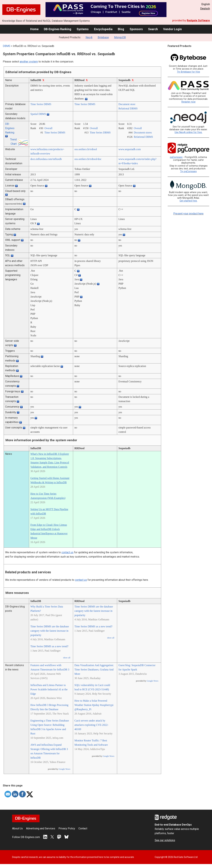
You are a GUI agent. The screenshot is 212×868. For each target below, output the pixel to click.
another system (29, 62)
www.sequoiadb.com (130, 149)
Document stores (143, 133)
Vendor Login (172, 29)
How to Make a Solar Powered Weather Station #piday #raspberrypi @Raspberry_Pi (94, 705)
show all (67, 658)
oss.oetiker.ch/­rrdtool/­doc (88, 159)
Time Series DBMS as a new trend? (49, 646)
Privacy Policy (67, 828)
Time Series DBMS (41, 104)
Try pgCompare (188, 171)
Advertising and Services (41, 828)
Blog (121, 29)
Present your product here (188, 214)
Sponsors (136, 29)
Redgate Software (198, 20)
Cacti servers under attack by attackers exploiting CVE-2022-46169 (91, 725)
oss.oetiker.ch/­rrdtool (86, 149)
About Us (17, 828)
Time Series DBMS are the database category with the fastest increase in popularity (50, 631)
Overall (48, 128)
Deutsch (205, 9)
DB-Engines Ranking (58, 29)
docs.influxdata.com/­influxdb (46, 159)
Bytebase (103, 37)
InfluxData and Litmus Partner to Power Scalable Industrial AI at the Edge (49, 689)
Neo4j (89, 37)
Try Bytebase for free (188, 72)
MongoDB (120, 37)
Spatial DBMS (38, 114)
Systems (83, 29)
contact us (67, 552)
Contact (83, 828)
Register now (188, 102)
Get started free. (188, 201)
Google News (64, 769)
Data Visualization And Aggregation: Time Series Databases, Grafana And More (94, 670)
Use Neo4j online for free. (188, 132)
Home (34, 29)
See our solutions (165, 840)
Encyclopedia (103, 29)
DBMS (7, 46)
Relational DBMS (128, 108)
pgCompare (176, 157)
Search (153, 29)
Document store (127, 104)
